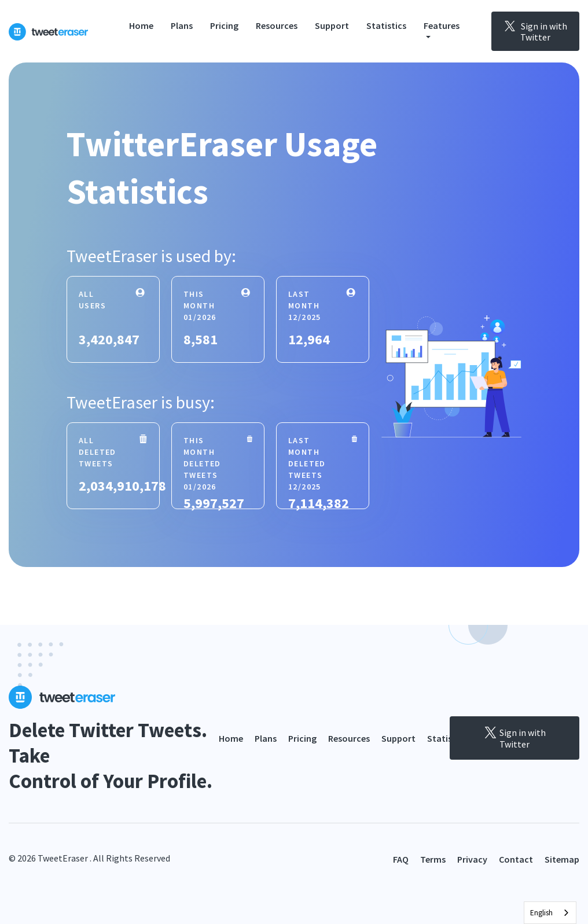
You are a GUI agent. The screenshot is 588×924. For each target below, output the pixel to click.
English (541, 913)
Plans (182, 25)
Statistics (386, 25)
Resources (277, 25)
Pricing (224, 25)
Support (332, 25)
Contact (516, 859)
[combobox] (550, 913)
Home (141, 25)
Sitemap (562, 859)
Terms (433, 859)
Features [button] (442, 25)
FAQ (401, 859)
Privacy (472, 859)
